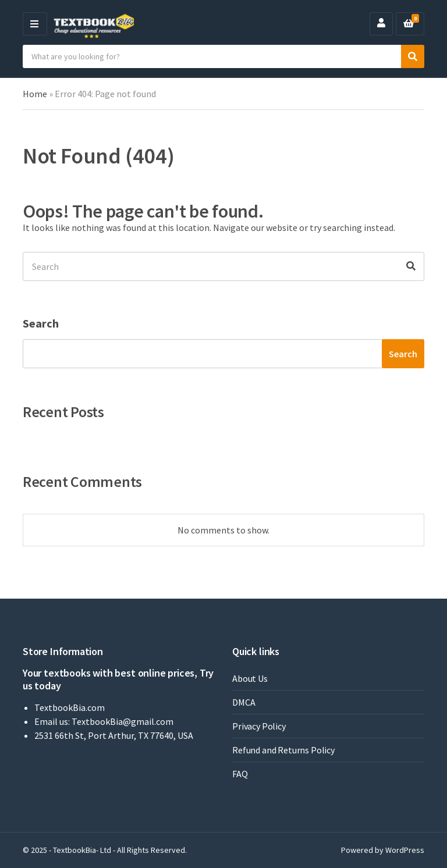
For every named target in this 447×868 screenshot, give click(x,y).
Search (41, 323)
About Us (250, 678)
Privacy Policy (259, 726)
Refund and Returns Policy (283, 750)
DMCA (244, 702)
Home (35, 94)
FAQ (240, 774)
